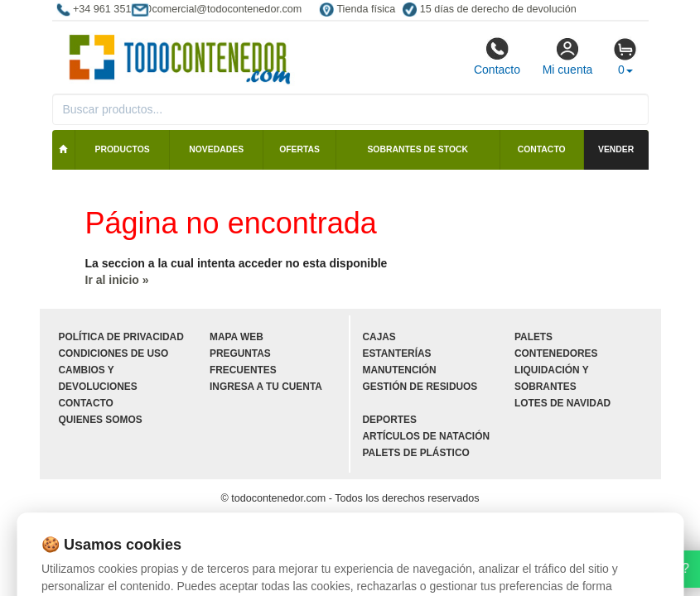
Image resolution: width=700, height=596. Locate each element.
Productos (123, 149)
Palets (533, 337)
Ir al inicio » (117, 280)
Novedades (216, 149)
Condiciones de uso (114, 353)
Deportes (390, 420)
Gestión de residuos (420, 387)
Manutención (400, 370)
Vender (616, 149)
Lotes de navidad (562, 403)
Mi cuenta (568, 56)
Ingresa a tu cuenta (266, 387)
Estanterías (397, 353)
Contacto (497, 56)
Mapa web (237, 337)
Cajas (379, 337)
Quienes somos (101, 420)
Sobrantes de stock (418, 149)
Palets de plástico (416, 453)
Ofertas (299, 149)
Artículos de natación (426, 436)
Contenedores (556, 353)
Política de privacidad (121, 337)
